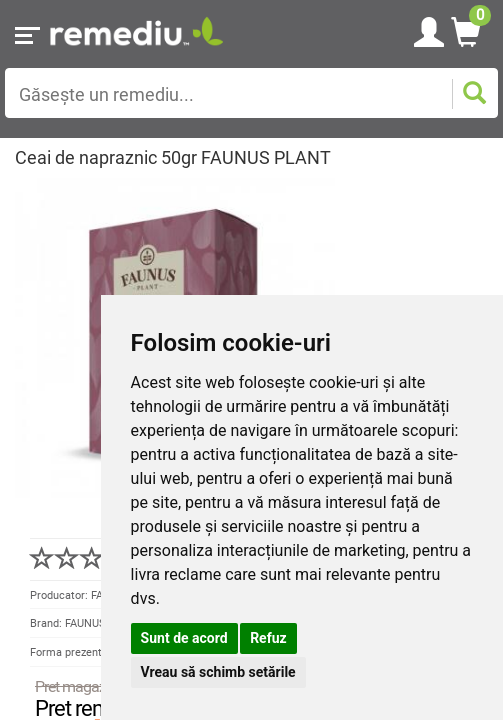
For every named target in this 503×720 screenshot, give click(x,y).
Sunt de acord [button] (184, 638)
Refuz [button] (268, 638)
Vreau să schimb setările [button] (218, 672)
